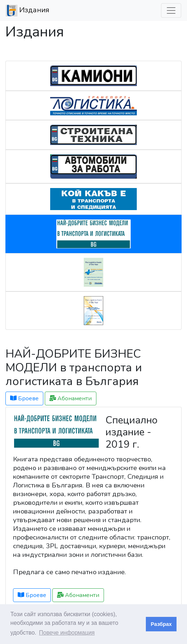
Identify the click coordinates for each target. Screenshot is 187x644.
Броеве (24, 398)
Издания (28, 10)
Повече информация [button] (67, 633)
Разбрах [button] (161, 624)
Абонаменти (71, 398)
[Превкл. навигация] (171, 10)
